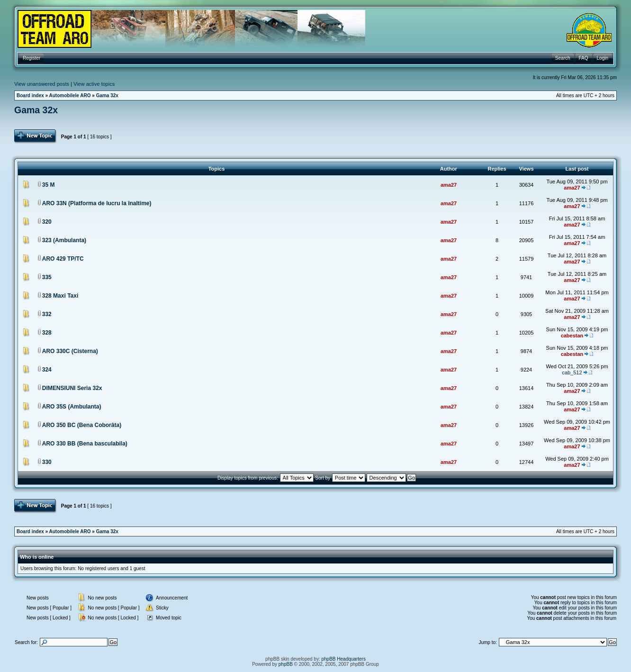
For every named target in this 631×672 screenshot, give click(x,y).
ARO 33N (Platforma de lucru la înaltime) (97, 203)
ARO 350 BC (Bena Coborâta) (82, 425)
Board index (30, 95)
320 (47, 222)
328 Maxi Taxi (60, 296)
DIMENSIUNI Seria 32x (72, 388)
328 (47, 333)
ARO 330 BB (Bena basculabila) (85, 444)
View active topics (94, 84)
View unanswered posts (42, 84)
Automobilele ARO (70, 95)
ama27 (449, 185)
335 (47, 277)
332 (47, 314)
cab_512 (572, 372)
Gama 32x (107, 95)
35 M (49, 185)
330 (47, 462)
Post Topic (36, 136)
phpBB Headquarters (344, 659)
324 (47, 370)
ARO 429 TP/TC (63, 259)
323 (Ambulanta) (64, 240)
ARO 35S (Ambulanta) (72, 407)
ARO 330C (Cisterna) (70, 351)
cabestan (572, 336)
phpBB (286, 664)
